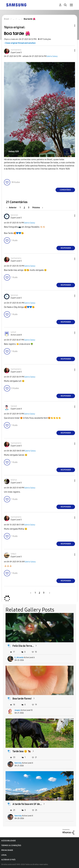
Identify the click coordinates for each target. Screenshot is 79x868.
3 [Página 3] (29, 208)
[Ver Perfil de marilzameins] (16, 50)
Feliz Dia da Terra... (23, 646)
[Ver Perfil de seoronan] (14, 215)
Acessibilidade (9, 841)
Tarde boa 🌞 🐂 (22, 751)
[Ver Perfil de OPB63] (13, 554)
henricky (18, 763)
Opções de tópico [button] (70, 26)
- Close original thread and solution (20, 43)
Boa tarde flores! (22, 699)
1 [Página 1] (20, 208)
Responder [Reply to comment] (66, 248)
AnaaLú (18, 710)
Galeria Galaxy (52, 56)
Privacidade (7, 850)
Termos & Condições (11, 845)
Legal (4, 855)
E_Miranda (19, 657)
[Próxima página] (38, 208)
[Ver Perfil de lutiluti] (13, 332)
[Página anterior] (12, 208)
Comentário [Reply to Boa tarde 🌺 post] (65, 190)
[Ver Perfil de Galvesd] (14, 406)
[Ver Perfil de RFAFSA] (14, 480)
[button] (70, 50)
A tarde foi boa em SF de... (27, 804)
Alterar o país (8, 860)
